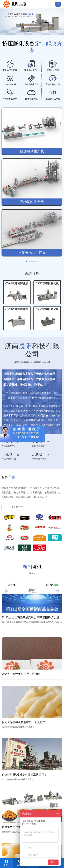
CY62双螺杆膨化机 (17, 283)
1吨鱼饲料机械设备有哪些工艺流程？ (24, 775)
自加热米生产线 (32, 151)
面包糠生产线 (31, 99)
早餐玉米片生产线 (32, 253)
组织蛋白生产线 (53, 99)
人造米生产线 (10, 84)
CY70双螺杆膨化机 (17, 309)
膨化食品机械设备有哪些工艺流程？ (24, 722)
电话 (19, 865)
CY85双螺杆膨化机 (47, 283)
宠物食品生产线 (53, 84)
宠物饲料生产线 (32, 202)
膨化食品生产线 (10, 70)
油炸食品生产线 (31, 70)
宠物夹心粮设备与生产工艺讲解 (21, 674)
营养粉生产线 (53, 70)
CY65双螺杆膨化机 (47, 309)
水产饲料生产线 (10, 99)
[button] (28, 32)
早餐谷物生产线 (31, 84)
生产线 (6, 865)
